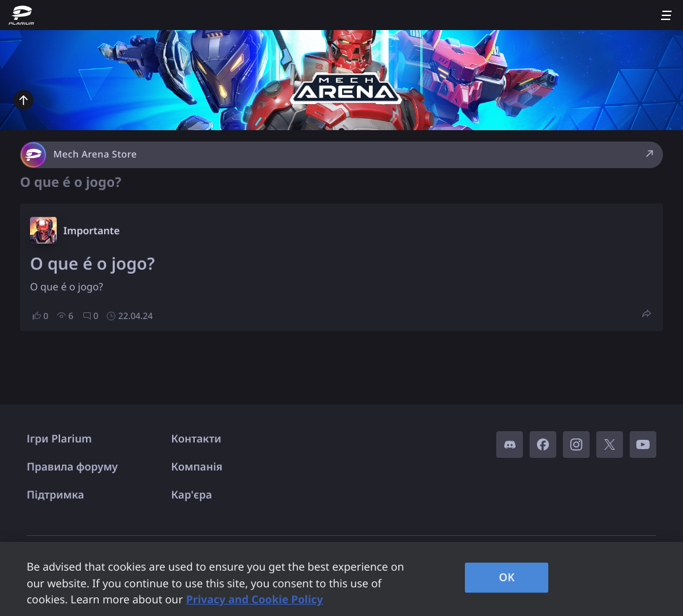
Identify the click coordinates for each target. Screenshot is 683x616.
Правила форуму (72, 467)
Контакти (196, 438)
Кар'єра (192, 495)
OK (507, 577)
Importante (91, 231)
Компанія (197, 467)
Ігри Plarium (59, 438)
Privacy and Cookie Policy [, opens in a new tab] (254, 599)
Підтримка (55, 495)
